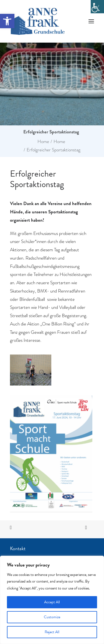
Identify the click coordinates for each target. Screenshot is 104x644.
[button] (7, 21)
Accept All (52, 602)
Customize (52, 617)
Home (43, 142)
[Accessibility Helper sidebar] (97, 7)
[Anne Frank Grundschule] (38, 21)
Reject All (52, 632)
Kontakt (18, 548)
